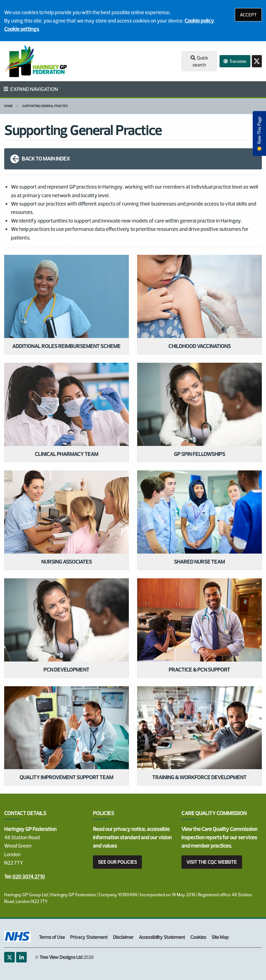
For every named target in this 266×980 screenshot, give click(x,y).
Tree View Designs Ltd (61, 957)
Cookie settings (22, 29)
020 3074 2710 (29, 877)
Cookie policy (199, 21)
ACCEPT (248, 15)
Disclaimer (123, 937)
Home (8, 106)
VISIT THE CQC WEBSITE (212, 862)
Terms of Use (52, 937)
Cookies (198, 937)
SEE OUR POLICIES (117, 862)
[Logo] (35, 61)
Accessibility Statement (162, 937)
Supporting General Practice (45, 106)
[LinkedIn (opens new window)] (21, 957)
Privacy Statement (89, 937)
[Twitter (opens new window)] (9, 957)
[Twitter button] (257, 61)
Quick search (199, 61)
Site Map (220, 937)
